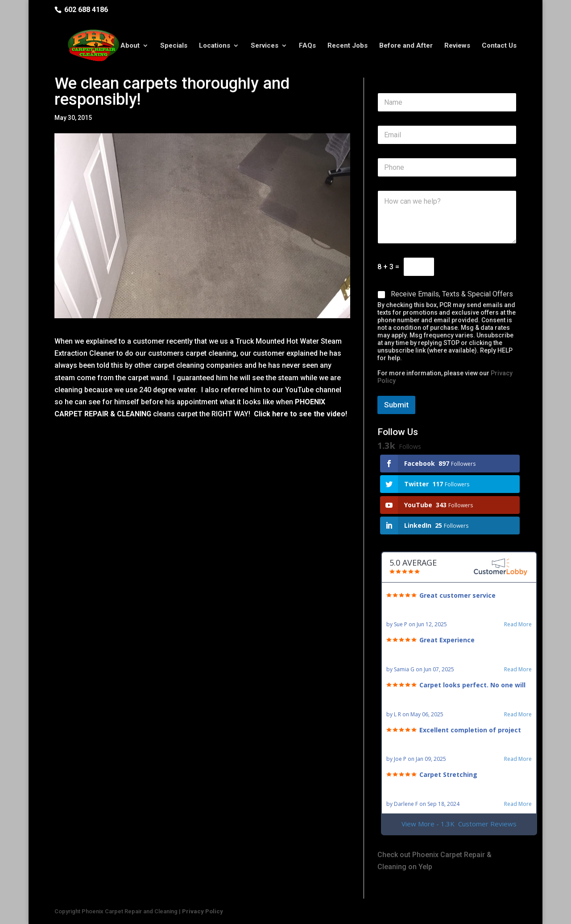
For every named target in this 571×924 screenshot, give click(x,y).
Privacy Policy (203, 911)
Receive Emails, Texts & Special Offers (452, 294)
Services (265, 46)
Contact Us (499, 46)
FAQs (307, 46)
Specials (174, 46)
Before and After (406, 46)
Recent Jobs (348, 46)
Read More (518, 624)
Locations (215, 46)
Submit (396, 405)
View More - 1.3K (459, 824)
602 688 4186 (86, 10)
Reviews (457, 46)
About (130, 46)
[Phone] (447, 167)
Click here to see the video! (300, 414)
